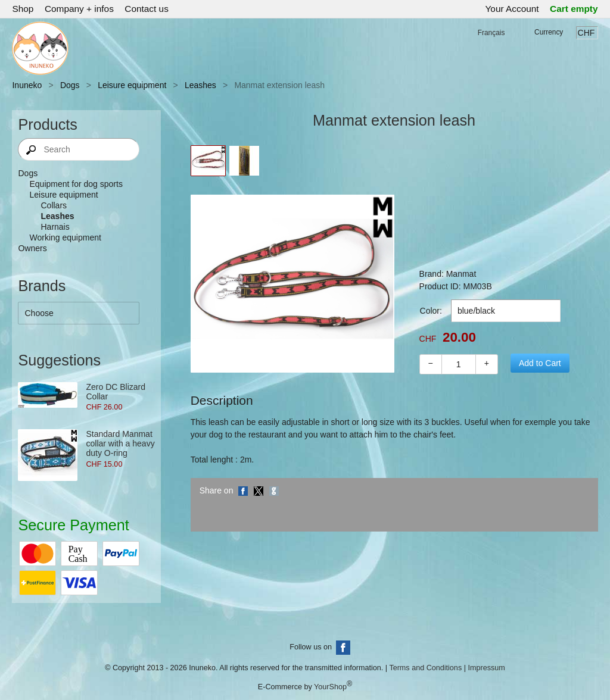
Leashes (200, 85)
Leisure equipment (132, 85)
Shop (23, 9)
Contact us (147, 9)
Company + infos (79, 9)
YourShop (330, 687)
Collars (54, 205)
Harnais (55, 227)
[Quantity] (459, 364)
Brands (42, 286)
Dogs (70, 85)
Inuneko (27, 85)
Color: (431, 311)
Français (491, 33)
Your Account (512, 9)
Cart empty (574, 9)
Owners (32, 248)
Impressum (486, 668)
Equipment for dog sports (76, 184)
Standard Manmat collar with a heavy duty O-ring (120, 443)
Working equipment (65, 237)
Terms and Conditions (425, 668)
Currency (549, 32)
